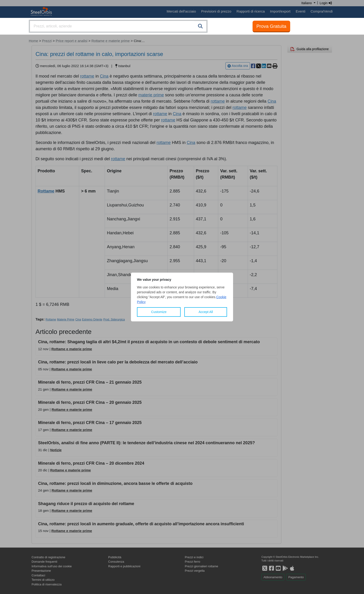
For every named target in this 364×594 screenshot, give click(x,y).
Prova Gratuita (271, 26)
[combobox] (118, 26)
